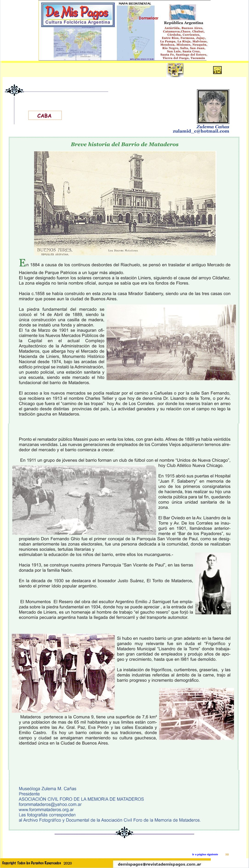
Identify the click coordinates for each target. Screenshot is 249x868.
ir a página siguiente (205, 854)
